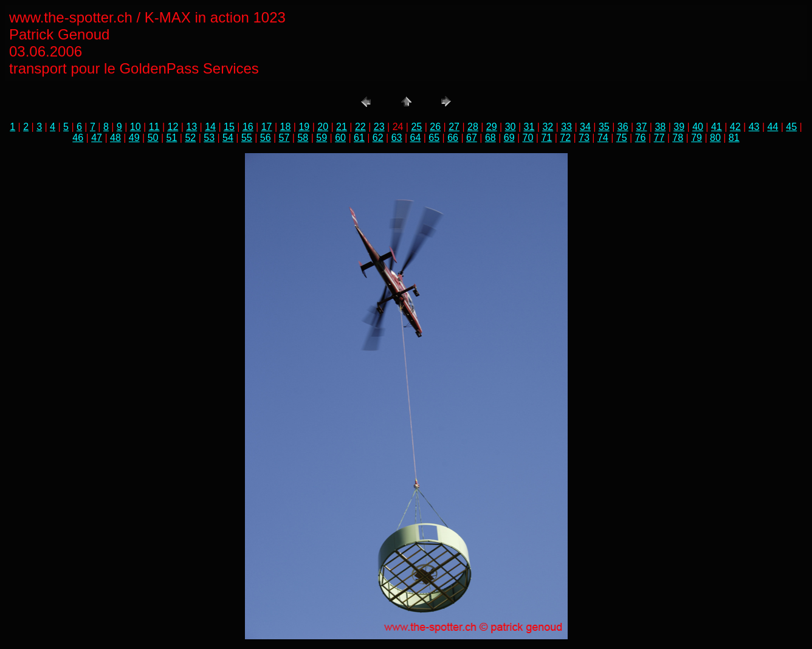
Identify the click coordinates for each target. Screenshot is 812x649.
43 (754, 127)
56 (266, 138)
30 (511, 127)
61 (359, 138)
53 (209, 138)
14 (210, 127)
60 (340, 138)
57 (284, 138)
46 (78, 138)
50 (153, 138)
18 (286, 127)
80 (715, 138)
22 (360, 127)
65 (434, 138)
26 (435, 127)
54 (228, 138)
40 (698, 127)
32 (548, 127)
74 (603, 138)
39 (679, 127)
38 (660, 127)
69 (509, 138)
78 (678, 138)
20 (323, 127)
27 (454, 127)
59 (322, 138)
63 (397, 138)
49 (134, 138)
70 (528, 138)
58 (303, 138)
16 (248, 127)
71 (546, 138)
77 (659, 138)
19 (304, 127)
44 (773, 127)
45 (791, 127)
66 (453, 138)
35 (604, 127)
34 (585, 127)
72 (565, 138)
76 (641, 138)
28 (473, 127)
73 (584, 138)
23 (379, 127)
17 (267, 127)
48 (115, 138)
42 (735, 127)
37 (642, 127)
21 (342, 127)
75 (622, 138)
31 (529, 127)
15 (229, 127)
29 (492, 127)
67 (472, 138)
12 (173, 127)
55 (247, 138)
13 (191, 127)
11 (154, 127)
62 (378, 138)
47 (97, 138)
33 (566, 127)
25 (416, 127)
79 (697, 138)
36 (623, 127)
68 (490, 138)
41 (717, 127)
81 (734, 138)
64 (416, 138)
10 (136, 127)
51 (172, 138)
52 (190, 138)
